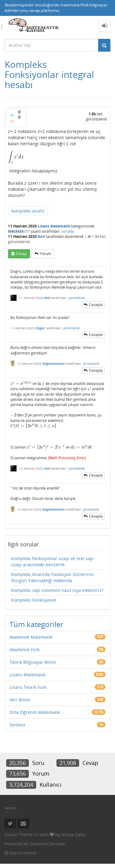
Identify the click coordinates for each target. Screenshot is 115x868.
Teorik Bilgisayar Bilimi (33, 662)
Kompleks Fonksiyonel (34, 600)
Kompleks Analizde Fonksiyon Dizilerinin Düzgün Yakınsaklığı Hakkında (52, 577)
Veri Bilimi (20, 700)
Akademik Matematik (31, 637)
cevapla (96, 305)
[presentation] (16, 157)
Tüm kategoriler (36, 624)
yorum (46, 254)
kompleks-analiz (28, 211)
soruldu (68, 231)
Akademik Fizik (25, 650)
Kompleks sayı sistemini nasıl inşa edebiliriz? (57, 590)
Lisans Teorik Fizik (28, 687)
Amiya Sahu (73, 835)
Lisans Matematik (54, 226)
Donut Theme (19, 835)
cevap (21, 254)
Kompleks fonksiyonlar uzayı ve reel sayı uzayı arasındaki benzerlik (52, 561)
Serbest (17, 725)
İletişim (10, 808)
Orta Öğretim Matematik (35, 712)
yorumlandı (77, 298)
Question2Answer (48, 844)
